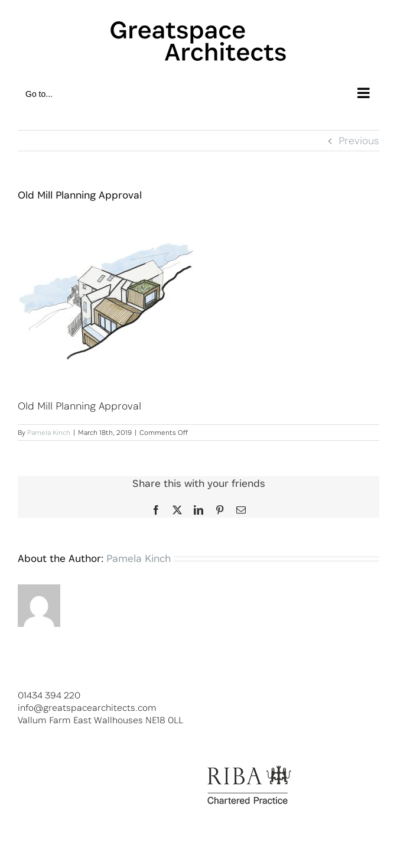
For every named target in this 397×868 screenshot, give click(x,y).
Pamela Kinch (49, 432)
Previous (359, 140)
